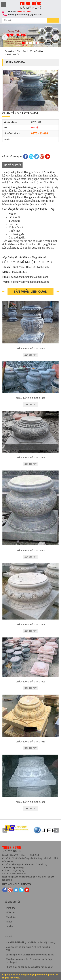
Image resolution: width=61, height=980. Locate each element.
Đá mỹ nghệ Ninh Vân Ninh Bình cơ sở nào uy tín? (30, 955)
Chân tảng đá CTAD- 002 (30, 802)
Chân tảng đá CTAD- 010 (30, 742)
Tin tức (9, 922)
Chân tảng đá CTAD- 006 (30, 458)
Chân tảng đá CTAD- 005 (30, 398)
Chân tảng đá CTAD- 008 (30, 625)
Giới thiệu (10, 912)
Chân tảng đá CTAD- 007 (30, 550)
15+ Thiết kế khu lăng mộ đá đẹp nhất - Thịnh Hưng (30, 942)
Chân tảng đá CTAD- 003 (30, 348)
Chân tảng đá (13, 54)
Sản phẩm (21, 51)
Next (56, 830)
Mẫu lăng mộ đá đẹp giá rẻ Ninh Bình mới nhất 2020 (28, 949)
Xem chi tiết (30, 355)
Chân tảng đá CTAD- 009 (30, 682)
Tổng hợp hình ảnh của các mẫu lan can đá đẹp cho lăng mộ (29, 961)
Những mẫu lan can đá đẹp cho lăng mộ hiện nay (29, 967)
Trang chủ (9, 51)
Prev (5, 830)
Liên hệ (9, 926)
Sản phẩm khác (36, 51)
